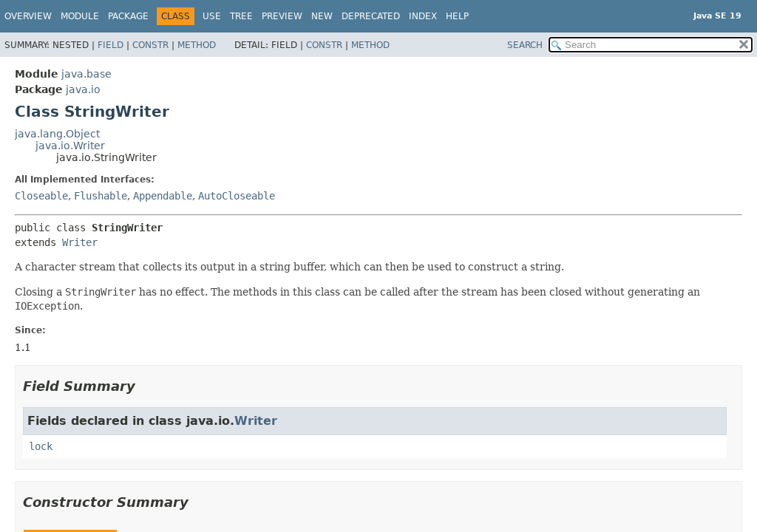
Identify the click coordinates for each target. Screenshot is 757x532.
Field (111, 45)
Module (80, 16)
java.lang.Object (57, 134)
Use (212, 16)
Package (128, 16)
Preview (282, 16)
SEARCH (525, 45)
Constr (150, 45)
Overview (28, 16)
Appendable (163, 196)
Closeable (41, 196)
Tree (241, 16)
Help (457, 16)
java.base (86, 74)
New (322, 16)
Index (423, 16)
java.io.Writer (70, 146)
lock (41, 446)
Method (197, 45)
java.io (83, 89)
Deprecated (371, 16)
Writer (80, 242)
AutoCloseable (237, 196)
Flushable (101, 196)
